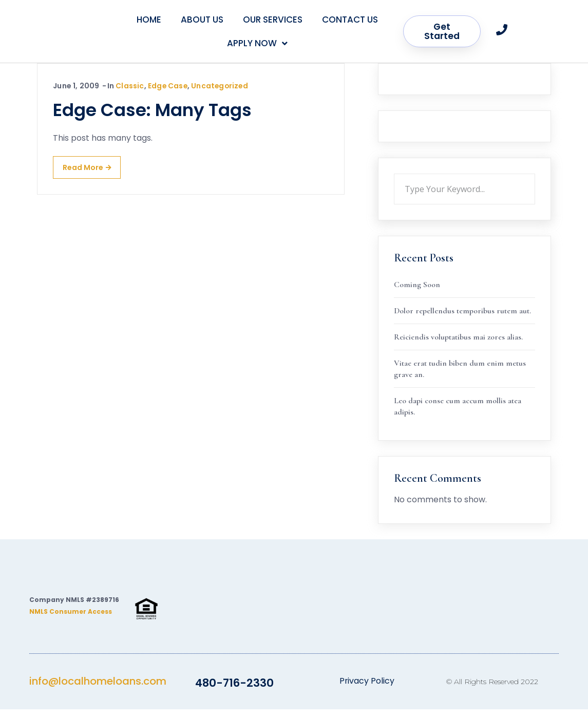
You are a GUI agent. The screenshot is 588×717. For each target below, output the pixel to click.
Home (149, 20)
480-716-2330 (234, 691)
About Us (202, 20)
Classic (130, 86)
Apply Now (257, 43)
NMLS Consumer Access (71, 619)
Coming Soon (417, 285)
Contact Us (350, 20)
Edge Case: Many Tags (152, 110)
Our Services (273, 20)
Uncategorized (221, 86)
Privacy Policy (367, 688)
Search (535, 174)
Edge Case (168, 86)
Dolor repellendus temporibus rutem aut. (462, 311)
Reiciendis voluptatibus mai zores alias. (458, 337)
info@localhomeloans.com (98, 689)
